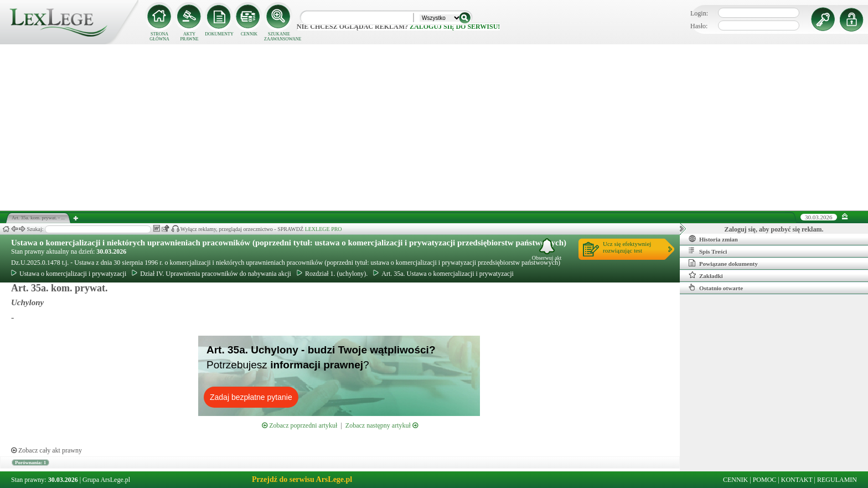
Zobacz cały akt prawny (46, 450)
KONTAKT (797, 480)
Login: (699, 13)
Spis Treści (708, 251)
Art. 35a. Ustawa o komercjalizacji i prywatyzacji (443, 274)
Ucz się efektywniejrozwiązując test (627, 247)
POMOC (765, 480)
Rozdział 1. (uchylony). (332, 274)
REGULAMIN (837, 480)
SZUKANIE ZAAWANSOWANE (279, 37)
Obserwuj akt (547, 250)
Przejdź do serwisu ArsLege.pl (302, 479)
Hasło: (699, 26)
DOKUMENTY (219, 34)
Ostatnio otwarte (716, 287)
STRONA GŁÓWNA (159, 37)
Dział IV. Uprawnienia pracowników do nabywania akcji (211, 274)
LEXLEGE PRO (324, 229)
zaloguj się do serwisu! (455, 27)
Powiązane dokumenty (723, 263)
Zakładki (706, 275)
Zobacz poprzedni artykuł (299, 425)
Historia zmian (713, 239)
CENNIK (249, 34)
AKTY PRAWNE (189, 37)
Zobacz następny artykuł (382, 425)
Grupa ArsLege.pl (106, 480)
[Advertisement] (434, 127)
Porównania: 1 (30, 463)
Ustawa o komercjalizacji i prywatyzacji (69, 274)
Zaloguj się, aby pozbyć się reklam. (774, 229)
